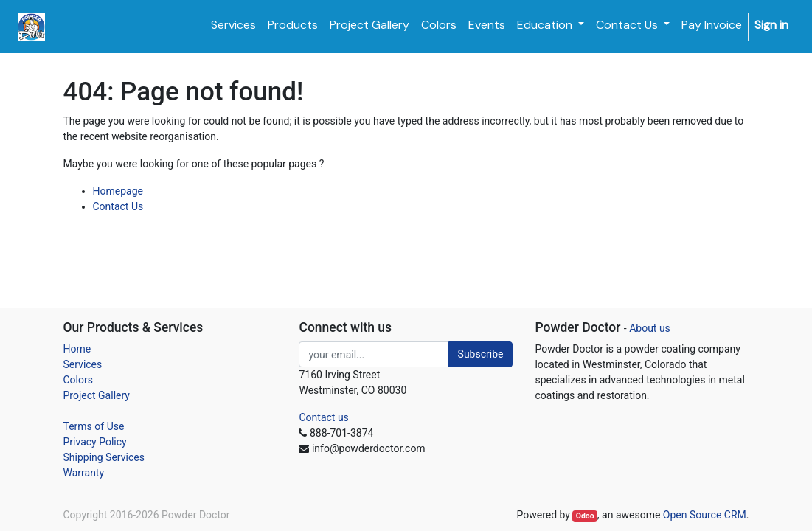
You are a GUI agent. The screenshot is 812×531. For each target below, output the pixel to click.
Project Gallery (97, 395)
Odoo (585, 516)
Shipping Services (104, 457)
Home (77, 349)
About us (650, 328)
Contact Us (118, 206)
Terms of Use (94, 426)
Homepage (118, 191)
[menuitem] (233, 25)
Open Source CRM (705, 515)
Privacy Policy (95, 442)
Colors (78, 380)
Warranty (84, 473)
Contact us (323, 417)
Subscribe (481, 354)
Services (83, 364)
